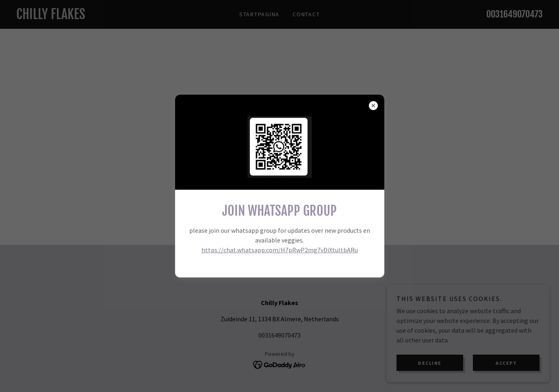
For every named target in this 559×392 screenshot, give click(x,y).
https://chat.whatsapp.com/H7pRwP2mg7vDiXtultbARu (280, 250)
